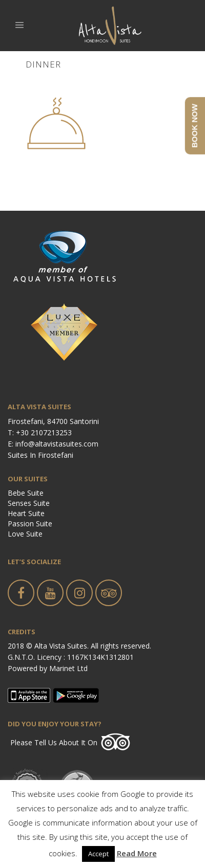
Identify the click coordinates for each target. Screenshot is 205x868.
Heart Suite (26, 513)
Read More (137, 853)
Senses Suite (29, 503)
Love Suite (25, 534)
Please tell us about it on (54, 742)
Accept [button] (98, 854)
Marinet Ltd (68, 668)
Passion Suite (30, 524)
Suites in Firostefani (40, 455)
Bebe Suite (26, 493)
